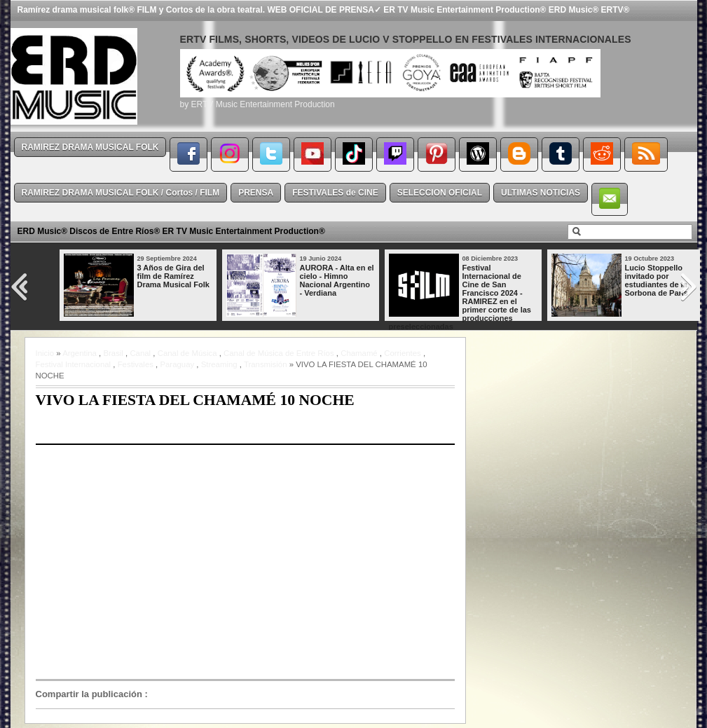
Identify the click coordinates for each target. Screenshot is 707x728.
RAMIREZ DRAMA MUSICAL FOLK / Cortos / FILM (121, 193)
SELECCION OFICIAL (440, 193)
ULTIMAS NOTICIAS (541, 193)
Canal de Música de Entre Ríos (279, 353)
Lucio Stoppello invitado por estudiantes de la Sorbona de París (657, 280)
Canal (140, 353)
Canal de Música (187, 353)
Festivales (136, 364)
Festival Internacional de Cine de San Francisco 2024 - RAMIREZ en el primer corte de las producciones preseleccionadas (460, 297)
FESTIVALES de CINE (335, 193)
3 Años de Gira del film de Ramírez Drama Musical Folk (173, 276)
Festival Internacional (74, 364)
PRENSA (256, 193)
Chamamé (359, 353)
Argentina (80, 353)
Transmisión (266, 364)
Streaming (219, 364)
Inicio (45, 353)
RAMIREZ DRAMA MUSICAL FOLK (90, 147)
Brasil (113, 353)
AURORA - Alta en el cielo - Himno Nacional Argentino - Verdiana (337, 280)
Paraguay (177, 364)
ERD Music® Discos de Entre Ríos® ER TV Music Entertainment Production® (171, 231)
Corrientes (403, 353)
